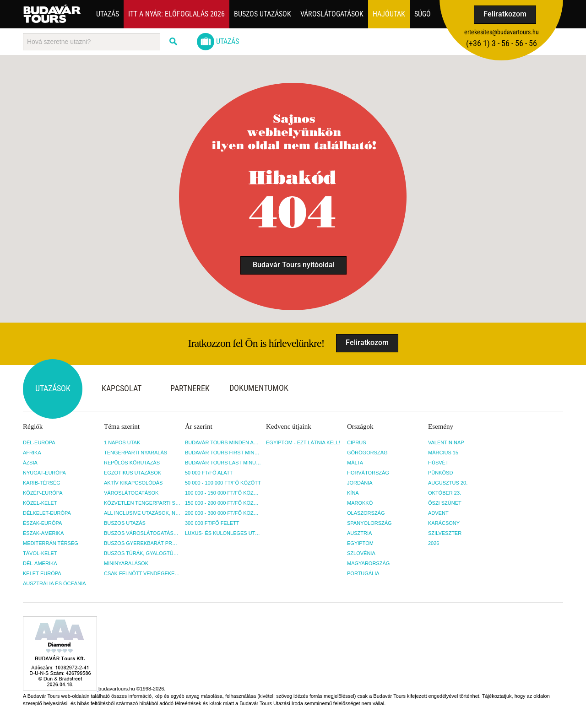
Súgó (423, 14)
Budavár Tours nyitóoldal (294, 265)
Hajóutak (389, 14)
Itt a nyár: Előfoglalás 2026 (176, 14)
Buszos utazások (263, 14)
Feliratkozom (505, 14)
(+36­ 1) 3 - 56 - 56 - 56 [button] (502, 43)
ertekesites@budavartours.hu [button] (502, 32)
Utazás (108, 14)
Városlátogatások (332, 14)
